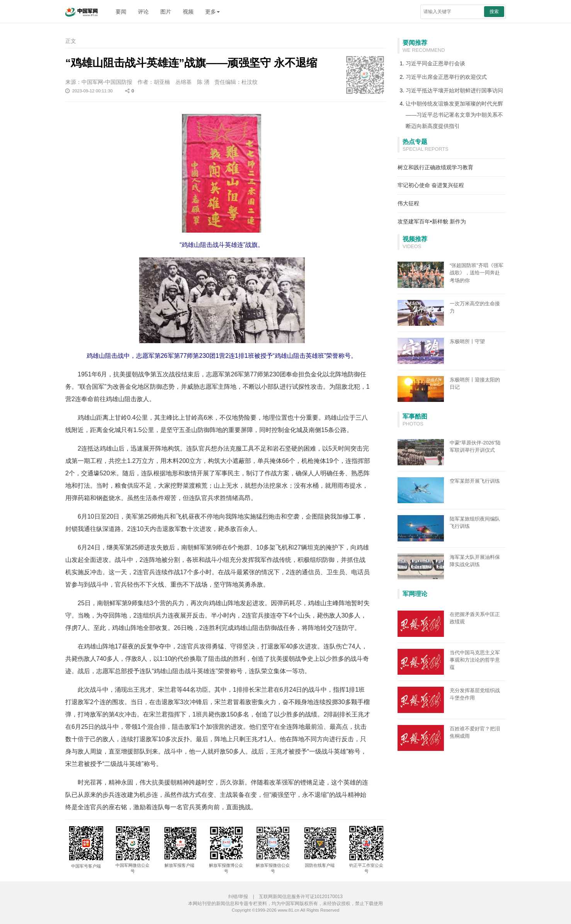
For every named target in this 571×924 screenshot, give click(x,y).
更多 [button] (212, 12)
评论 (143, 12)
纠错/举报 (238, 897)
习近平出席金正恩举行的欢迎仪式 (446, 77)
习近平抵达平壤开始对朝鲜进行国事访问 (454, 90)
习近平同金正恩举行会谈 (435, 63)
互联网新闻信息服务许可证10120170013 (301, 897)
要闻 (121, 12)
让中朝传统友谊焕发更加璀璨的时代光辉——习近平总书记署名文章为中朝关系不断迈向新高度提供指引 (454, 115)
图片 (166, 12)
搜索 (494, 12)
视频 (188, 12)
